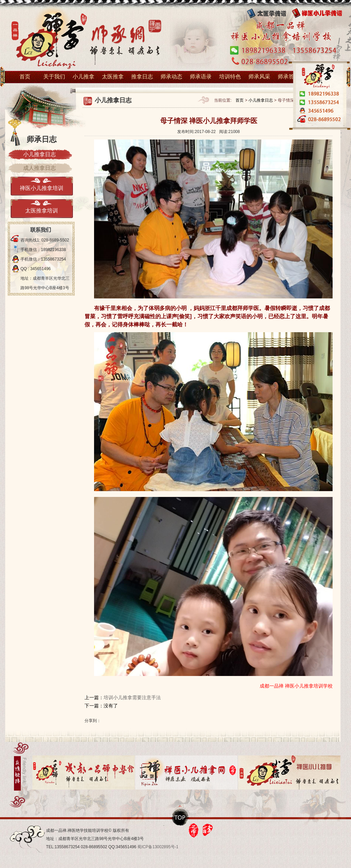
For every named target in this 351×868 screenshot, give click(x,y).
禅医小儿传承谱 (322, 13)
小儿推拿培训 (85, 40)
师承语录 (201, 77)
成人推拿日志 (40, 168)
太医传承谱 (271, 13)
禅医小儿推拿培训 (42, 188)
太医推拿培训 (42, 211)
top (181, 817)
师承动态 (171, 77)
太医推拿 (113, 77)
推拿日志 (142, 77)
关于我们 (54, 77)
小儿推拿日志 (261, 100)
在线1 (319, 112)
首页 (25, 77)
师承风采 (259, 77)
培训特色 (230, 77)
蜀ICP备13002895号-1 (158, 847)
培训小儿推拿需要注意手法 (132, 697)
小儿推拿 (83, 77)
